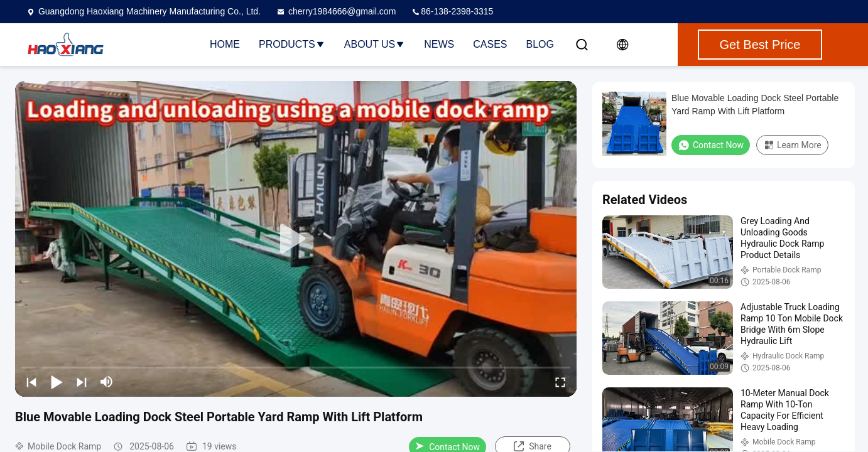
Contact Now (711, 145)
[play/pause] (57, 382)
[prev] (31, 382)
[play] (296, 239)
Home (225, 44)
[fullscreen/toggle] (560, 382)
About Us (375, 44)
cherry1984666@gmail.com (336, 11)
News (439, 44)
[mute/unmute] (107, 382)
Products (292, 44)
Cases (490, 44)
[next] (82, 382)
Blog (540, 44)
